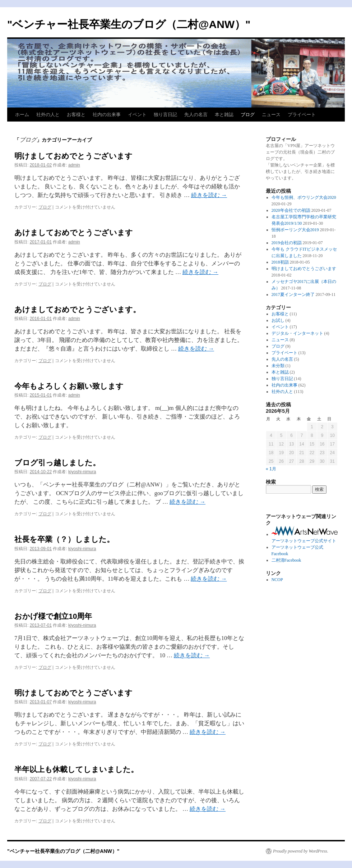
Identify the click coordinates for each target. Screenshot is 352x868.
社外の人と (48, 115)
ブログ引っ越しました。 (57, 463)
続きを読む (209, 195)
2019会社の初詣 (287, 243)
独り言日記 (165, 115)
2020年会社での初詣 (291, 210)
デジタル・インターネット (297, 333)
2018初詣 (280, 262)
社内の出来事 (107, 115)
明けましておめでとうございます (73, 156)
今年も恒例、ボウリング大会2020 (304, 197)
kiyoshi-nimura (82, 472)
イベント (137, 115)
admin (74, 165)
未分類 (278, 366)
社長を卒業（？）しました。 (64, 539)
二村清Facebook (286, 560)
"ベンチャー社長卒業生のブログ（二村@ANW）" (129, 24)
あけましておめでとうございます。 (77, 309)
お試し (278, 320)
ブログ (248, 115)
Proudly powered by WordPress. (301, 851)
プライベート (302, 115)
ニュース (271, 115)
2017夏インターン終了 (293, 294)
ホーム (22, 115)
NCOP (277, 580)
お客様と (76, 115)
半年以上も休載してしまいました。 (76, 769)
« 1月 (271, 469)
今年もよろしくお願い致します (69, 386)
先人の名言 (196, 115)
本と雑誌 (224, 115)
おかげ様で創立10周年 (53, 616)
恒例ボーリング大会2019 (295, 230)
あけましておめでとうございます (74, 232)
